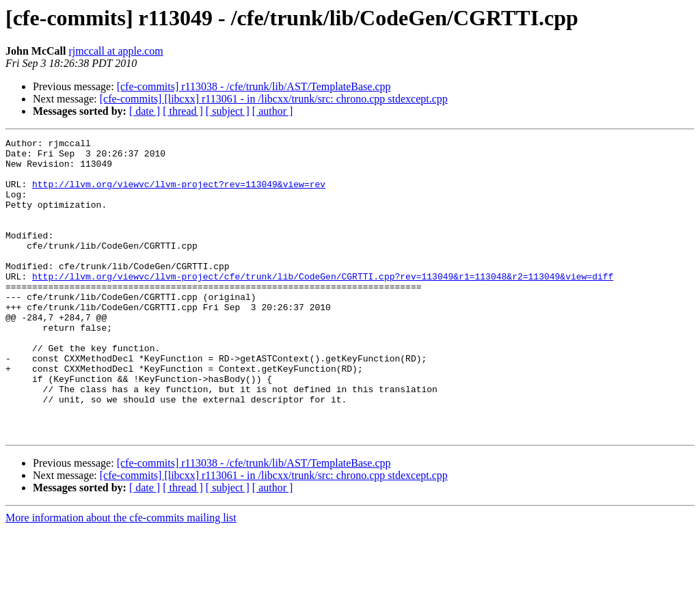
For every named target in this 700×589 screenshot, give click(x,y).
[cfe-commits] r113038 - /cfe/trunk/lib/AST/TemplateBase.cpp (254, 86)
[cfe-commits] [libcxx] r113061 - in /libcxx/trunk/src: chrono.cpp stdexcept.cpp (274, 99)
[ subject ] (228, 111)
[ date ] (145, 111)
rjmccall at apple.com (116, 51)
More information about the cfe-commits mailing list (121, 577)
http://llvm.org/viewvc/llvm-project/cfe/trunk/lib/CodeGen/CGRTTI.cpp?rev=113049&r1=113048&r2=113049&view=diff (323, 305)
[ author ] (273, 111)
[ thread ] (183, 111)
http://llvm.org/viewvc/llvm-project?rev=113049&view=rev (179, 194)
